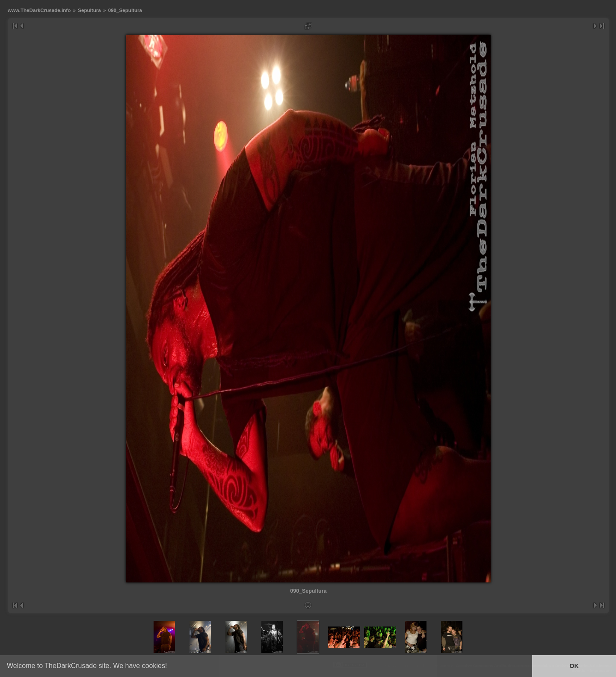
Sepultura (89, 10)
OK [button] (574, 666)
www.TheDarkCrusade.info (39, 10)
